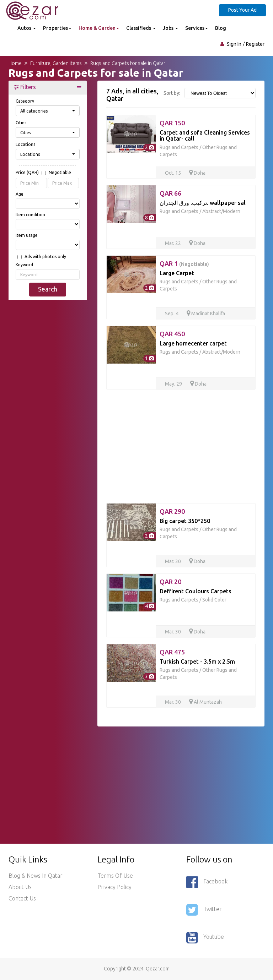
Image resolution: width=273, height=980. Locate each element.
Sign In (234, 44)
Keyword (24, 265)
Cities (21, 123)
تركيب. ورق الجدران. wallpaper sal (203, 203)
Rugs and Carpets (179, 147)
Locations (25, 144)
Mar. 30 (173, 561)
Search (48, 289)
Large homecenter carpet (193, 343)
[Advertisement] (48, 343)
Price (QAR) (43, 173)
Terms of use (115, 876)
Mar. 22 (173, 243)
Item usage (27, 235)
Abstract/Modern (221, 211)
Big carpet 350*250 (185, 521)
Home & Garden (99, 28)
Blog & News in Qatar (36, 876)
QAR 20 (170, 582)
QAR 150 (172, 123)
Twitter (204, 910)
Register (255, 44)
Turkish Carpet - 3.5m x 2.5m (197, 661)
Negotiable (60, 173)
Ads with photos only (45, 257)
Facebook (207, 882)
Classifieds (141, 28)
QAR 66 (170, 193)
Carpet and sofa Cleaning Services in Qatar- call (205, 136)
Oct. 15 (173, 173)
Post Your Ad (242, 10)
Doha (197, 173)
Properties (57, 28)
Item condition (30, 215)
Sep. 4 (172, 314)
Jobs (170, 28)
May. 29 (174, 384)
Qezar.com (158, 969)
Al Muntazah (205, 702)
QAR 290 (172, 511)
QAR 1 (184, 263)
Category (25, 101)
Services (197, 28)
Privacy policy (114, 887)
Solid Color (214, 600)
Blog (221, 28)
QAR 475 (172, 652)
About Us (20, 887)
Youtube (205, 937)
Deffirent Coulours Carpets (196, 591)
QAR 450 (172, 334)
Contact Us (22, 898)
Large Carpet (177, 273)
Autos (27, 28)
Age (20, 194)
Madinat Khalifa (206, 314)
